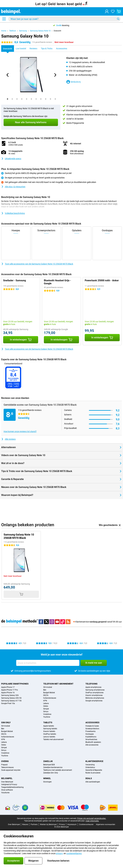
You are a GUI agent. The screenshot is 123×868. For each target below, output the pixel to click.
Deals (89, 778)
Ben (45, 690)
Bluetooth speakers (93, 742)
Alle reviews (8, 439)
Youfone (47, 717)
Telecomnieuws (7, 767)
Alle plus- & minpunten (13, 187)
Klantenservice (94, 761)
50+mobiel (48, 687)
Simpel (46, 709)
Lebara (46, 703)
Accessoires (92, 722)
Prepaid (4, 765)
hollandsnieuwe (50, 698)
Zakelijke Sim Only (51, 773)
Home (4, 31)
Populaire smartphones (15, 684)
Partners (34, 824)
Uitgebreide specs (11, 159)
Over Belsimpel (7, 782)
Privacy (62, 824)
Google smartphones (94, 701)
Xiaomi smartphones (94, 695)
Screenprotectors (92, 729)
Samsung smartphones (95, 690)
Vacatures (5, 793)
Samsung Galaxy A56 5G (11, 698)
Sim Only (6, 722)
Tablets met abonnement (53, 739)
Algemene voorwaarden (106, 824)
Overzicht (57, 31)
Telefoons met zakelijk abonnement (58, 770)
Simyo (46, 712)
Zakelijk (48, 761)
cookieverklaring (74, 853)
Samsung (23, 31)
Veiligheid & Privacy (9, 785)
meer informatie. (92, 821)
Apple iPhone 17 (8, 687)
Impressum (72, 824)
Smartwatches (91, 739)
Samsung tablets (50, 729)
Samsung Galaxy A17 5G (11, 701)
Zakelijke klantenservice (53, 767)
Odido (46, 706)
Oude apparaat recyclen (11, 770)
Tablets (48, 722)
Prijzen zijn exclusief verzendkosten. (92, 818)
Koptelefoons (91, 737)
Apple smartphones (93, 687)
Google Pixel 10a (8, 703)
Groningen (47, 782)
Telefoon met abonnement (58, 684)
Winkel (47, 778)
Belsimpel (7, 778)
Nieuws (25, 824)
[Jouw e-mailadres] (48, 663)
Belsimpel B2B (49, 765)
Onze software (7, 790)
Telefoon (13, 31)
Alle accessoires (92, 745)
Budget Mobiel (49, 693)
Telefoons (91, 684)
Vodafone (47, 714)
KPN (45, 701)
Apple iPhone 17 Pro (10, 690)
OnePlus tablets (50, 734)
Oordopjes (90, 734)
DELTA (46, 695)
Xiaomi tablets (49, 731)
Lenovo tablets (49, 737)
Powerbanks (90, 731)
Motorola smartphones (95, 698)
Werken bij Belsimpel (48, 824)
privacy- (60, 853)
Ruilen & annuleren (93, 773)
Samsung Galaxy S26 (10, 695)
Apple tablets (49, 726)
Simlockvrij (73, 82)
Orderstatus (90, 767)
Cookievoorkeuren (86, 824)
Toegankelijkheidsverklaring (12, 787)
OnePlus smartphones (94, 693)
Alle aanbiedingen (93, 782)
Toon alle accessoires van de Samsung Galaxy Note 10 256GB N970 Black (37, 264)
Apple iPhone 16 (8, 693)
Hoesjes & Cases (92, 726)
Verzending (90, 765)
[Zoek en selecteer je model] (64, 19)
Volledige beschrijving (13, 213)
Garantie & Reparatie (94, 770)
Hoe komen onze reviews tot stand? (20, 431)
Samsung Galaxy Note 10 (40, 31)
